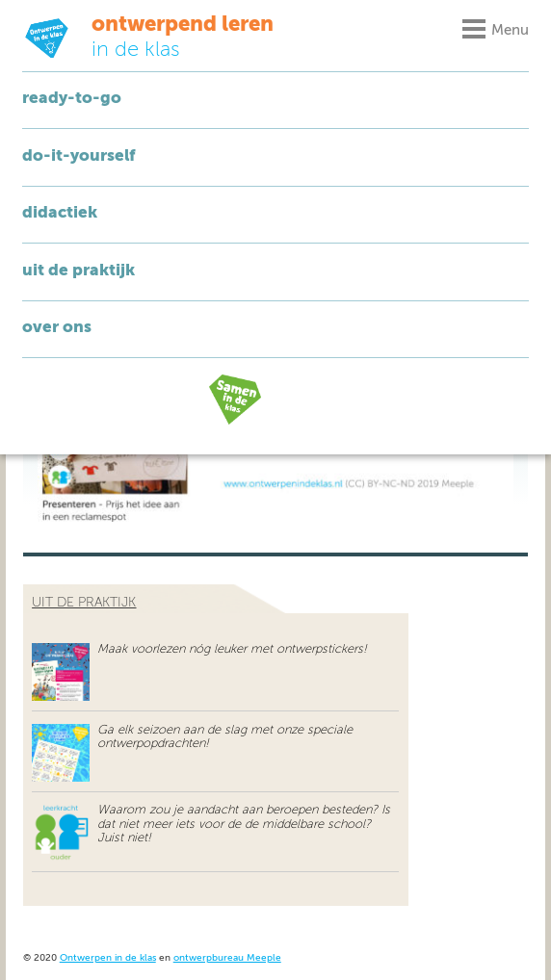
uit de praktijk (84, 603)
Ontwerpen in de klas (108, 958)
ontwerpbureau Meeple (227, 958)
